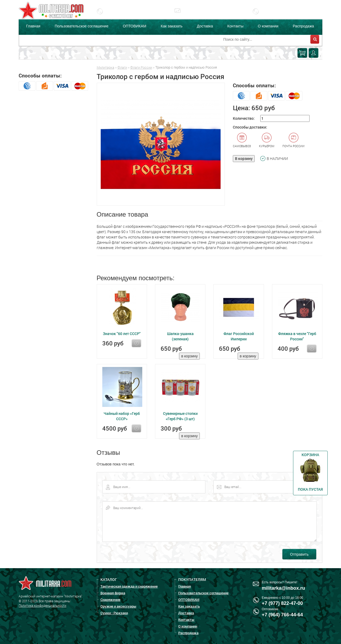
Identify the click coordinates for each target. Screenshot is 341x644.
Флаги (122, 67)
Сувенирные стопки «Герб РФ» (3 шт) (180, 416)
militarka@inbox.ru (204, 15)
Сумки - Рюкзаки (114, 613)
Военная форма (113, 593)
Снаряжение (110, 600)
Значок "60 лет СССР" (122, 334)
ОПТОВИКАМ (135, 26)
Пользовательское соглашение (82, 26)
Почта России (293, 140)
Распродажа (303, 26)
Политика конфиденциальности (42, 605)
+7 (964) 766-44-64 (283, 615)
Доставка (205, 26)
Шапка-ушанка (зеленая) (180, 336)
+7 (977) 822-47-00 (127, 15)
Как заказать (172, 26)
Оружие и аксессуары (118, 606)
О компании (268, 26)
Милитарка (105, 67)
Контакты (235, 26)
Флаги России (141, 67)
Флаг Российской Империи (239, 336)
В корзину (244, 158)
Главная (33, 26)
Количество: (244, 118)
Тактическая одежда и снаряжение (129, 586)
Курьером (267, 140)
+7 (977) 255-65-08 (283, 15)
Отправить (299, 554)
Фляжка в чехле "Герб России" (297, 336)
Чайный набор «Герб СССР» (122, 416)
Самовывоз (242, 140)
